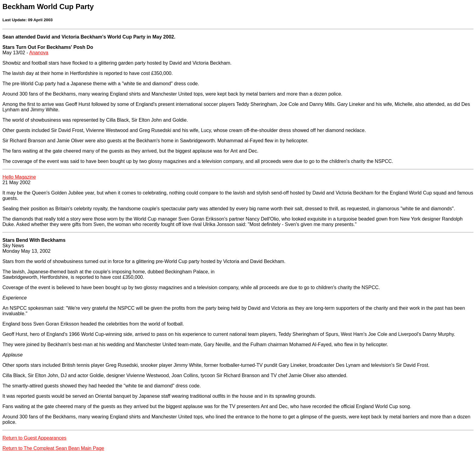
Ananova (39, 53)
